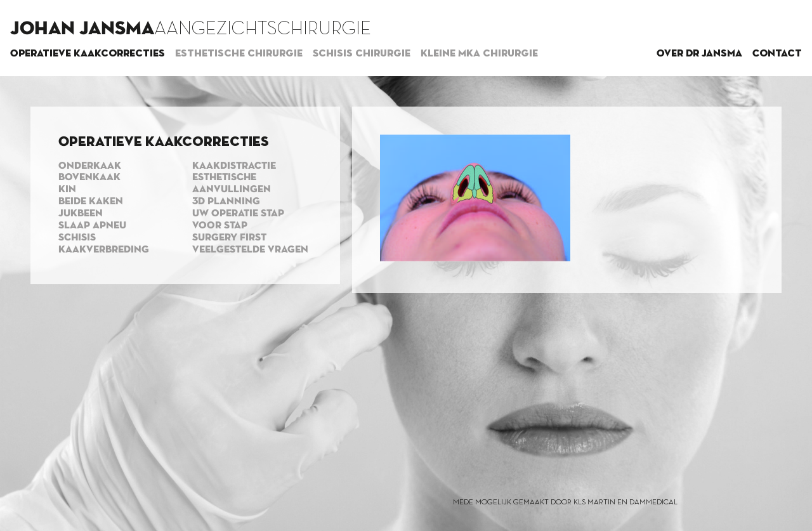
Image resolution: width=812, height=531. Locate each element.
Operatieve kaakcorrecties (88, 54)
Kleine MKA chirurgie (479, 54)
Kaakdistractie (234, 166)
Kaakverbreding (104, 250)
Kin (67, 190)
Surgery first (229, 238)
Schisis (77, 238)
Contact (777, 54)
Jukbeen (81, 214)
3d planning (226, 202)
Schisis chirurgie (362, 54)
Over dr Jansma (699, 54)
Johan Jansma (82, 29)
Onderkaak (90, 166)
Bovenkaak (89, 178)
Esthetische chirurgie (239, 54)
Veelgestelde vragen (250, 250)
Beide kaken (91, 202)
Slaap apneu (92, 226)
